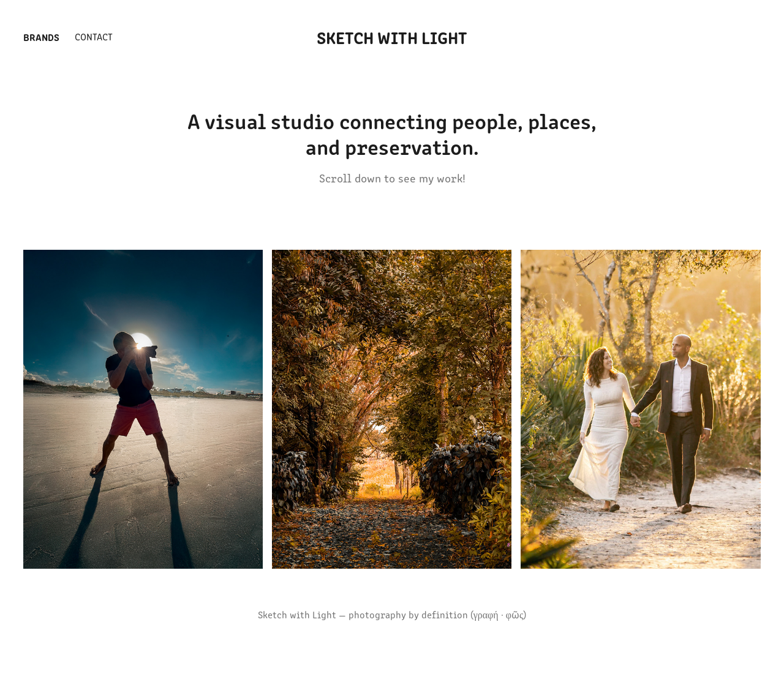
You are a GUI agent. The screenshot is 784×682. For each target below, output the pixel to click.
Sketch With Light (392, 37)
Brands (41, 37)
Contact (94, 36)
